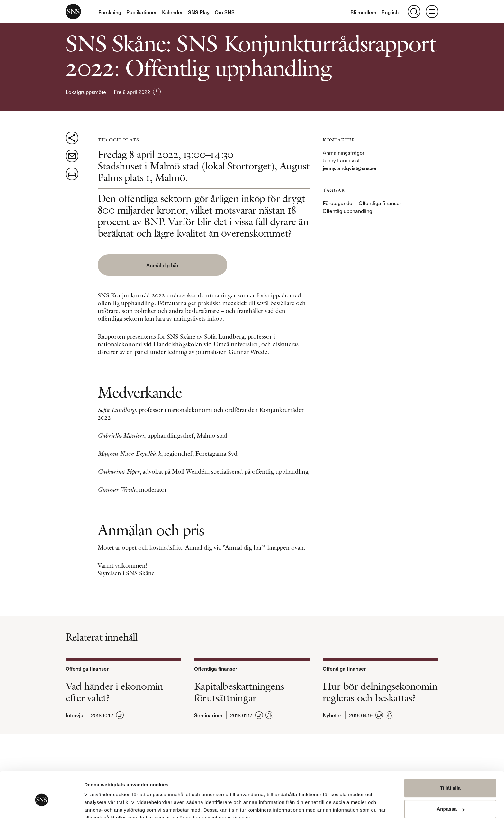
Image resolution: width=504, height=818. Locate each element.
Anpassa (450, 779)
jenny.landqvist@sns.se (350, 168)
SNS (73, 12)
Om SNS (225, 12)
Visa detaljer (99, 805)
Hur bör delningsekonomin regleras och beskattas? (380, 691)
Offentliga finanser (380, 203)
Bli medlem (363, 12)
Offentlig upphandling (347, 211)
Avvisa (450, 800)
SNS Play (199, 12)
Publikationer (142, 12)
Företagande (337, 203)
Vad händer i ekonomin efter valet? (114, 691)
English (390, 12)
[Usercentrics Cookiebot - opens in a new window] (42, 805)
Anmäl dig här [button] (151, 265)
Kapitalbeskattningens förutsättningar (239, 691)
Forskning (110, 12)
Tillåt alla (450, 758)
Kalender (172, 12)
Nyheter (332, 714)
